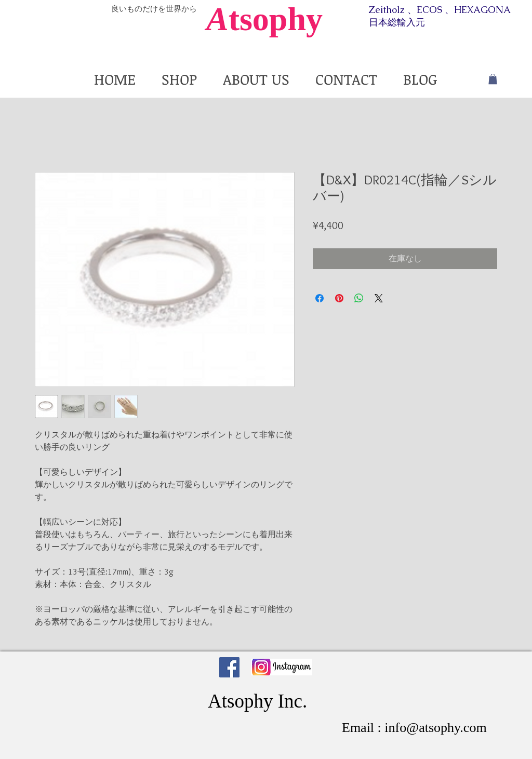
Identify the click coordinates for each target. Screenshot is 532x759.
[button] (493, 79)
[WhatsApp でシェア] (359, 298)
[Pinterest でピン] (339, 298)
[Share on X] (379, 298)
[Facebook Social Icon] (229, 667)
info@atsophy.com (435, 728)
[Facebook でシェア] (320, 298)
